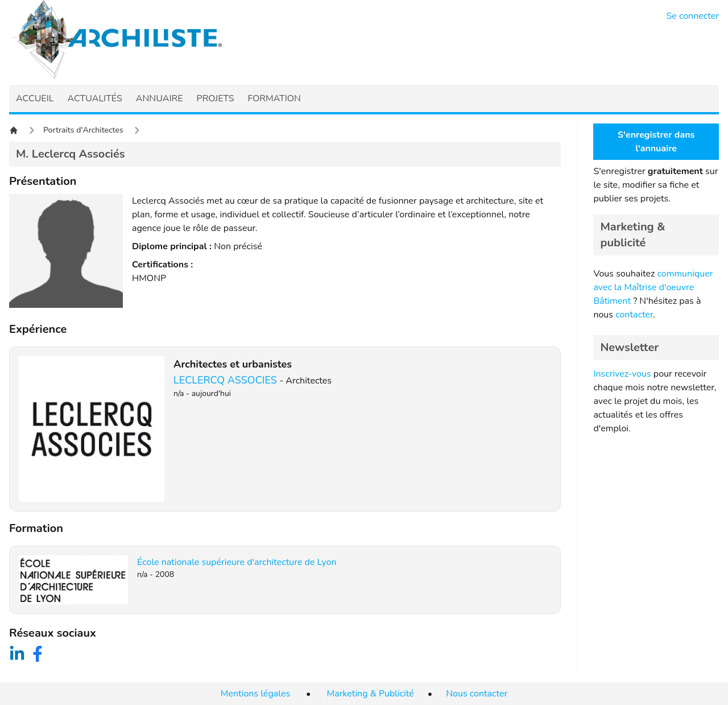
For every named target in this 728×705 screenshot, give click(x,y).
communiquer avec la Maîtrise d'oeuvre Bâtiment (653, 287)
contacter (634, 315)
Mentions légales (255, 694)
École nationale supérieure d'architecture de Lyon (237, 562)
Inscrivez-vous (622, 374)
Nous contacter (477, 694)
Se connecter (693, 16)
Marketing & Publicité (371, 694)
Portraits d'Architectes (83, 130)
